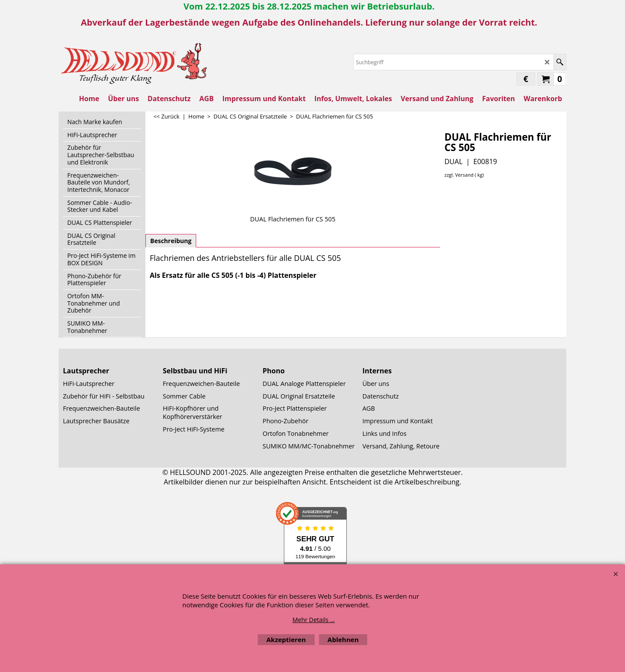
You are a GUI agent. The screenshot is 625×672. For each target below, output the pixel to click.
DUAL (454, 161)
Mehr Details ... (314, 620)
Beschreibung (171, 241)
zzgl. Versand (459, 175)
